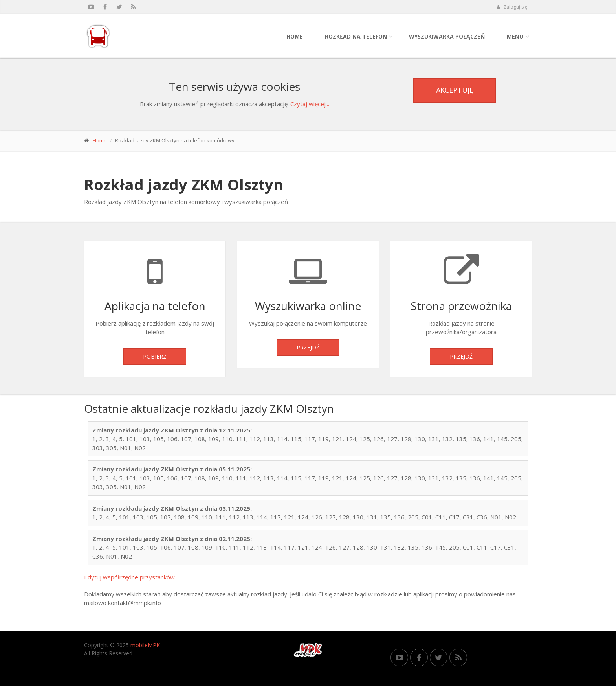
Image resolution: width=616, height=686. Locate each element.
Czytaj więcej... (310, 104)
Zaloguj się (512, 7)
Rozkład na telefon (356, 36)
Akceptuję (455, 90)
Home (295, 36)
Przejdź (308, 347)
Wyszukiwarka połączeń (447, 36)
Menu (515, 36)
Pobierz (155, 356)
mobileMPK (145, 645)
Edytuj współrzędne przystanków (129, 577)
